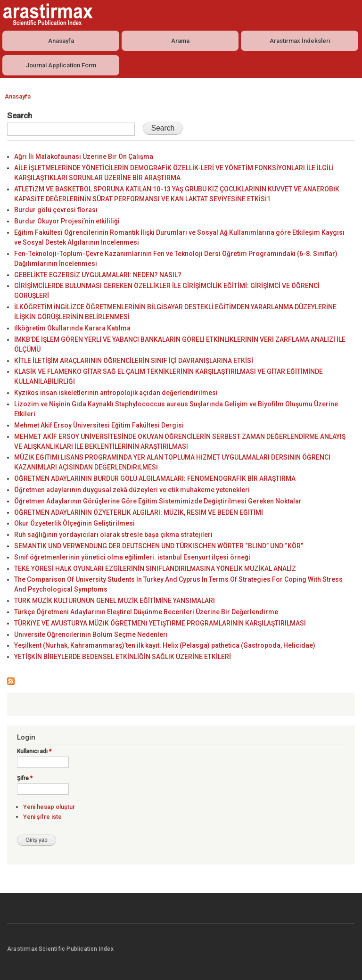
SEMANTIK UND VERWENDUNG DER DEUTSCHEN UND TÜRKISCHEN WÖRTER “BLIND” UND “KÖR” (159, 546)
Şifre (25, 778)
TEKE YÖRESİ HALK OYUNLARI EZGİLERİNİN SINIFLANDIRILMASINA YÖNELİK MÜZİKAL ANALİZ (155, 568)
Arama (180, 41)
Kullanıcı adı (34, 751)
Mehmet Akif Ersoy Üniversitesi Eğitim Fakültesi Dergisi (99, 425)
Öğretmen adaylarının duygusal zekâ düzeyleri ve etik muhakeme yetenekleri (132, 490)
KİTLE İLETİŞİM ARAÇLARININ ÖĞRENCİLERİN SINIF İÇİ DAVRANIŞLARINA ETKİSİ (134, 361)
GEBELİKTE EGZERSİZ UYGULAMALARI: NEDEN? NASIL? (98, 275)
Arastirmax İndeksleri (300, 41)
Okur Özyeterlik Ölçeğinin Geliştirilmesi (74, 523)
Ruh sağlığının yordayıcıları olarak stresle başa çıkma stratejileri (113, 535)
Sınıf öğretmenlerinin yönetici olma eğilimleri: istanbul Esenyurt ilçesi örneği (132, 557)
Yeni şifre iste (42, 817)
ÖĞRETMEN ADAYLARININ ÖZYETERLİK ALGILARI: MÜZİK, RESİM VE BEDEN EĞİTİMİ (139, 512)
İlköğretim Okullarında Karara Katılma (72, 328)
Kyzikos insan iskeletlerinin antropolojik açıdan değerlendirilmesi (116, 393)
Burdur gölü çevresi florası (56, 210)
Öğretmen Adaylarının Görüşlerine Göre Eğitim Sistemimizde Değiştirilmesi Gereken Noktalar (158, 501)
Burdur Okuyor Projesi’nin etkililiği (67, 221)
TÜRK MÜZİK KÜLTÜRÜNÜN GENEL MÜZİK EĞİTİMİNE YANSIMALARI (115, 601)
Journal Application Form (61, 65)
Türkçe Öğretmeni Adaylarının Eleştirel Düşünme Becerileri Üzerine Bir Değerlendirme (146, 612)
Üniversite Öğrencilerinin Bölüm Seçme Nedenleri (91, 634)
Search (20, 115)
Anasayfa (61, 41)
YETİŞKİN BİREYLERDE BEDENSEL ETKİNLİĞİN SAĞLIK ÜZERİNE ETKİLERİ (123, 657)
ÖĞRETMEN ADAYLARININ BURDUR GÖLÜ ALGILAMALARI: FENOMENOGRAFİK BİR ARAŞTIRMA (155, 478)
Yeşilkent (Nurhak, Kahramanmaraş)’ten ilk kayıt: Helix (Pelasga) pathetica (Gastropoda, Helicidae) (165, 645)
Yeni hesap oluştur (49, 807)
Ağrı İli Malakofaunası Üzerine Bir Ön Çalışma (84, 156)
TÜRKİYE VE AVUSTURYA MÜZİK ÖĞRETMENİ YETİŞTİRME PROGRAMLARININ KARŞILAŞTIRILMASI (160, 623)
